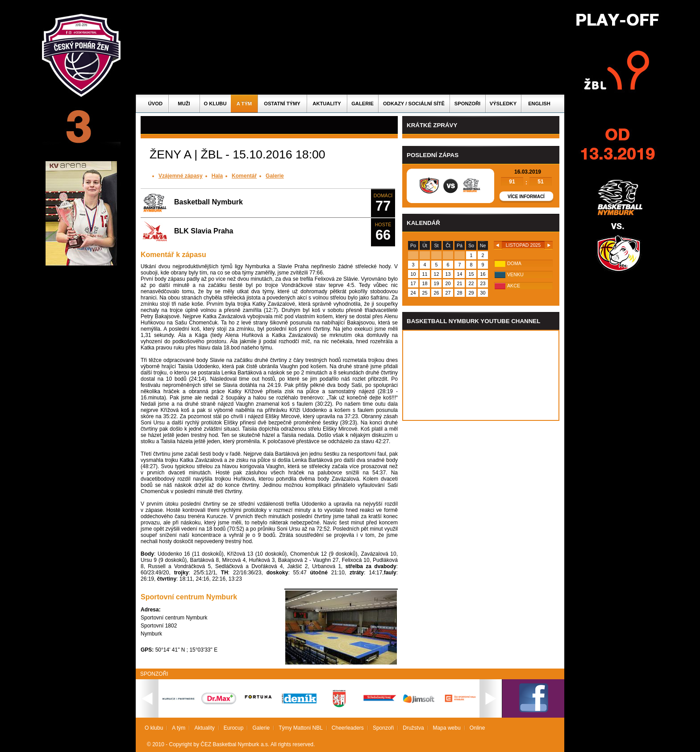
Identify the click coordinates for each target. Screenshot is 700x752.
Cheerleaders (348, 728)
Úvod (155, 104)
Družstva (413, 728)
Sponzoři (467, 104)
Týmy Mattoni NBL (301, 728)
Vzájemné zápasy (181, 176)
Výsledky (503, 104)
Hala (217, 176)
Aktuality (327, 104)
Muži (184, 104)
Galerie (362, 104)
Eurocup (234, 728)
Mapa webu (447, 728)
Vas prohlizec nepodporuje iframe (481, 375)
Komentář (244, 176)
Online (477, 728)
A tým (244, 104)
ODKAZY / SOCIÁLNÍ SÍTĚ (414, 104)
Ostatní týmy (282, 104)
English (539, 104)
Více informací (526, 197)
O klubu (215, 104)
